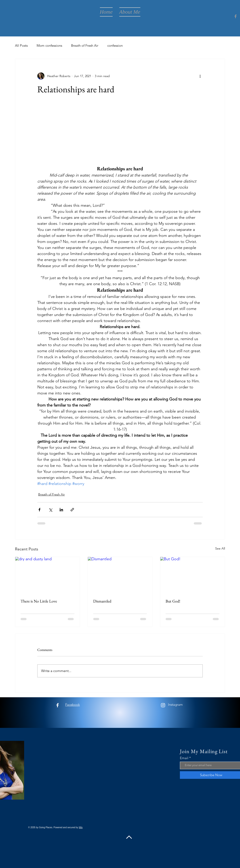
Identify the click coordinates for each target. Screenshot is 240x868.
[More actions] (200, 76)
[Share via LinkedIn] (61, 510)
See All (220, 548)
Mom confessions (49, 45)
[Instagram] (163, 705)
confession (115, 45)
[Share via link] (72, 510)
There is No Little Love (39, 601)
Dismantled (102, 601)
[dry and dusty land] (47, 575)
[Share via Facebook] (39, 510)
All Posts (21, 45)
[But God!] (193, 575)
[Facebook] (236, 16)
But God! (173, 601)
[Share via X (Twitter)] (50, 510)
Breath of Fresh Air (85, 45)
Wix (81, 827)
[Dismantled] (120, 575)
